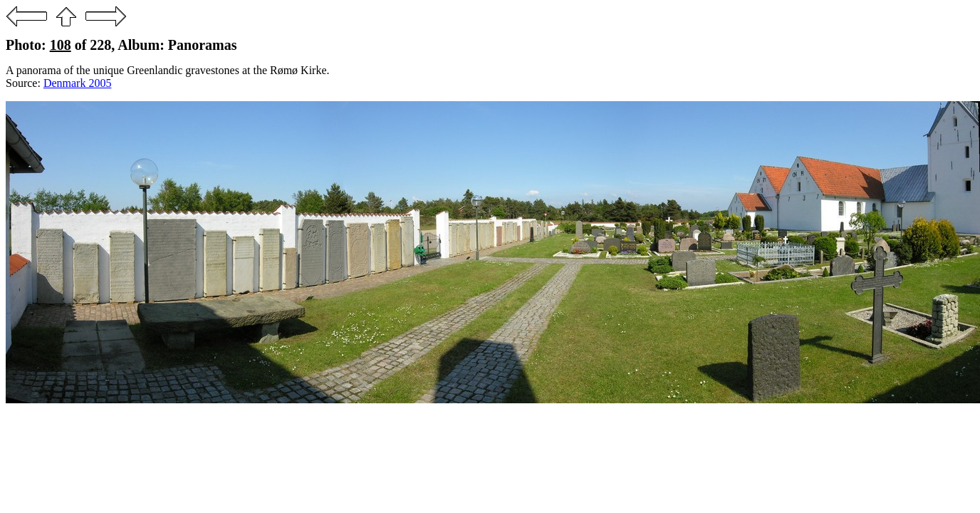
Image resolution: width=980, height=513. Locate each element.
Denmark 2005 (78, 83)
